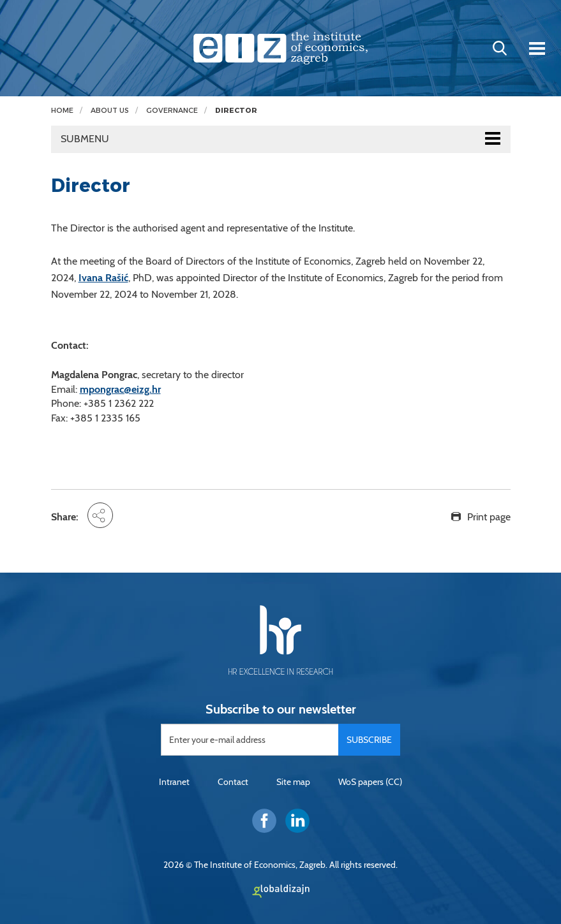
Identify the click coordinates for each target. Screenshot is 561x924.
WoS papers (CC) (370, 782)
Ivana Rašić (103, 278)
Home (62, 111)
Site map (293, 782)
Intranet (174, 782)
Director (236, 111)
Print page (489, 517)
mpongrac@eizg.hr (120, 389)
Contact (233, 782)
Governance (172, 111)
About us (110, 111)
